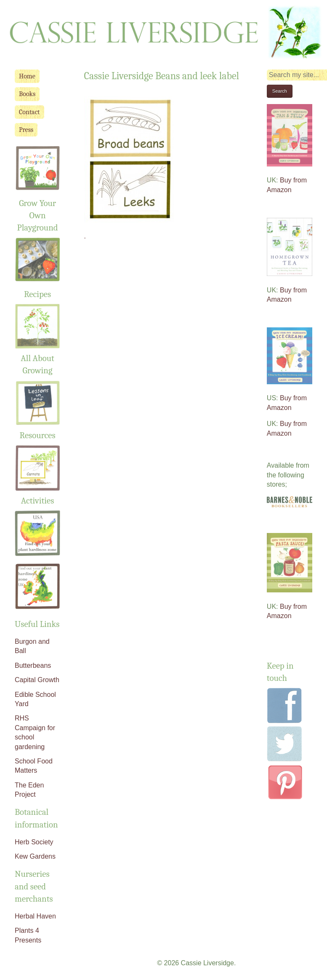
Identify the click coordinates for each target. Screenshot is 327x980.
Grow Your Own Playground (38, 215)
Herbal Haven (35, 916)
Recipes (37, 294)
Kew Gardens (35, 856)
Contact (29, 112)
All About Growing (37, 358)
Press (26, 130)
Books (27, 94)
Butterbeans (33, 665)
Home (27, 76)
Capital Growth (37, 680)
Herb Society (34, 842)
